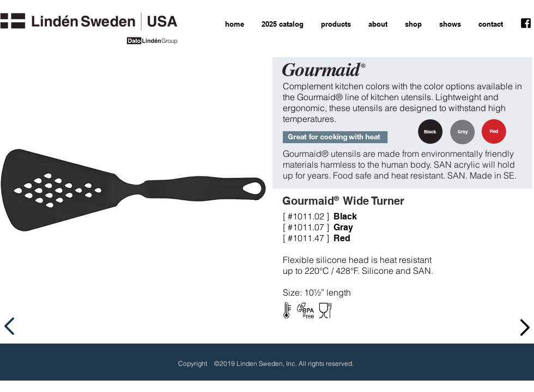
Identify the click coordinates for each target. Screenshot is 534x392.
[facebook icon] (526, 23)
